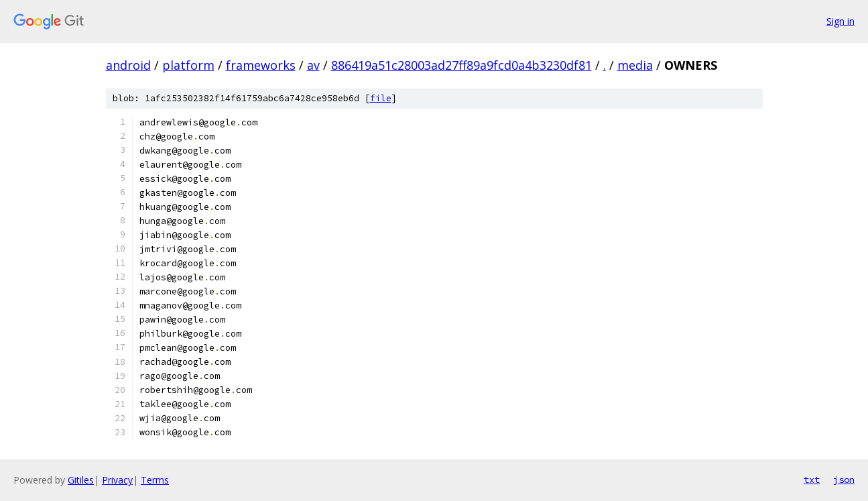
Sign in (841, 21)
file (381, 98)
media (635, 65)
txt (812, 480)
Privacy (117, 480)
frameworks (261, 65)
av (313, 65)
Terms (155, 480)
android (128, 65)
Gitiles (81, 480)
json (844, 480)
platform (188, 65)
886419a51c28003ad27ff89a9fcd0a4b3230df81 (461, 65)
